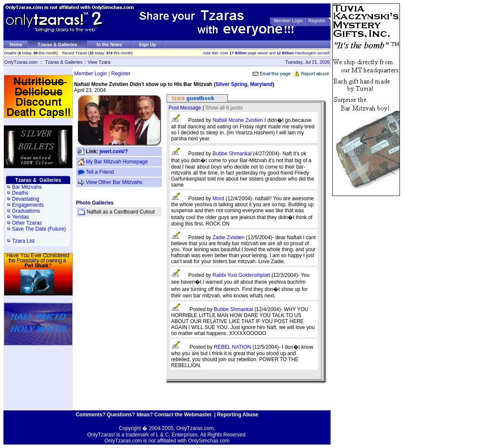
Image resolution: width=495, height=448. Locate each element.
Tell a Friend (100, 172)
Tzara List (23, 241)
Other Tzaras (27, 223)
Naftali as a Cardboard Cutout (121, 212)
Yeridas (21, 217)
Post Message (185, 108)
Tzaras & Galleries (57, 45)
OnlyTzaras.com (21, 62)
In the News (109, 45)
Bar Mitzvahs (27, 187)
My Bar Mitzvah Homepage (117, 162)
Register (317, 21)
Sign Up (147, 45)
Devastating (25, 199)
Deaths (20, 193)
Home (16, 45)
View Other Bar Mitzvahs (114, 182)
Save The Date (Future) (39, 229)
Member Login (289, 21)
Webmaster (198, 415)
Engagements (28, 205)
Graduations (26, 211)
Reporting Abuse (238, 415)
